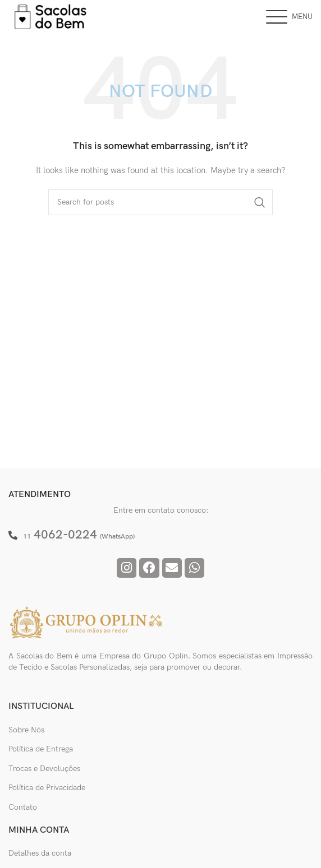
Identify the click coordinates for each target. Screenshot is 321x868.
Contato (23, 807)
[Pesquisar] (160, 202)
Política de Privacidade (47, 788)
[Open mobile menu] (289, 17)
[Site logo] (51, 16)
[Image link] (87, 622)
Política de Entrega (41, 749)
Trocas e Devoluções (44, 769)
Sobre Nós (26, 730)
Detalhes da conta (40, 853)
